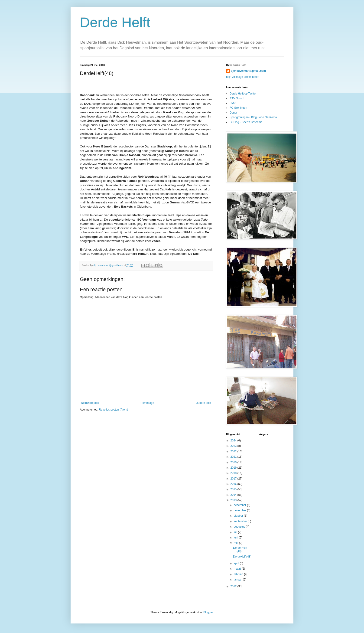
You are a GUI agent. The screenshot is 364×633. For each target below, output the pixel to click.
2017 (234, 479)
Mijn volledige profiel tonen (243, 77)
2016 (234, 484)
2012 (234, 586)
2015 (234, 489)
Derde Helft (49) (240, 549)
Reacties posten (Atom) (113, 410)
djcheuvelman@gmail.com (248, 71)
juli (236, 532)
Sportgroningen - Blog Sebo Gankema (253, 117)
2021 (234, 457)
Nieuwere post (90, 403)
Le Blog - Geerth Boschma (246, 122)
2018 (234, 473)
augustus (240, 527)
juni (236, 538)
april (237, 563)
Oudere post (203, 403)
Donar (233, 113)
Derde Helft (115, 22)
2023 (234, 446)
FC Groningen (238, 108)
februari (239, 574)
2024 (234, 440)
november (240, 510)
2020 (234, 462)
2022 (234, 451)
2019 (234, 468)
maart (238, 569)
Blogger (208, 612)
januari (238, 580)
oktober (239, 516)
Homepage (147, 403)
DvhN (233, 103)
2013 (234, 500)
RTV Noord (237, 98)
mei (236, 543)
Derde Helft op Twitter (243, 94)
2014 (234, 495)
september (241, 521)
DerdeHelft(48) (242, 557)
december (240, 505)
